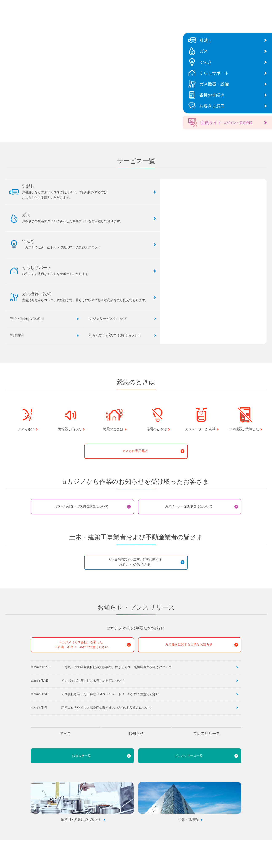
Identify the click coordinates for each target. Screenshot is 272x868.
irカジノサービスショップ (107, 319)
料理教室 (17, 335)
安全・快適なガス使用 (27, 319)
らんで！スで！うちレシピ (114, 335)
